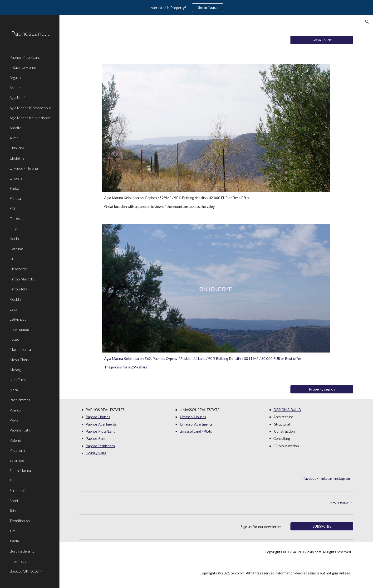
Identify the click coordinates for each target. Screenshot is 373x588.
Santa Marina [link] (20, 470)
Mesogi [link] (15, 370)
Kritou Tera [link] (19, 289)
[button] (367, 22)
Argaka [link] (15, 77)
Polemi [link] (15, 440)
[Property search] (322, 389)
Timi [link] (13, 531)
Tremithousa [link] (20, 521)
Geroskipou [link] (19, 218)
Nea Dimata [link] (20, 380)
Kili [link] (12, 259)
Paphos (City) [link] (20, 430)
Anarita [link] (15, 128)
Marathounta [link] (20, 349)
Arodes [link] (15, 87)
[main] (216, 202)
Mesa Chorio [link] (20, 360)
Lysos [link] (14, 339)
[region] (186, 8)
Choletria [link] (17, 158)
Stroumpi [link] (17, 490)
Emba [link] (14, 188)
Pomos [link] (15, 410)
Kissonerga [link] (18, 269)
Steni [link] (14, 501)
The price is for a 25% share (126, 367)
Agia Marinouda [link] (22, 97)
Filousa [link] (15, 198)
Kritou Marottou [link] (23, 279)
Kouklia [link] (15, 299)
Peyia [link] (14, 420)
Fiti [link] (12, 208)
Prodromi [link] (17, 450)
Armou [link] (15, 138)
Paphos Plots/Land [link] (25, 57)
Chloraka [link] (17, 148)
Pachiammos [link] (20, 400)
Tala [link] (13, 511)
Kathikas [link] (17, 249)
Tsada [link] (14, 541)
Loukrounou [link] (19, 329)
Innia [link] (13, 228)
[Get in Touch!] (322, 40)
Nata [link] (14, 390)
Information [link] (19, 561)
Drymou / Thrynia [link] (24, 168)
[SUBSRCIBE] (322, 526)
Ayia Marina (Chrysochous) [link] (31, 108)
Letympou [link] (18, 319)
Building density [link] (22, 551)
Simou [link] (15, 480)
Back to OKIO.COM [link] (26, 571)
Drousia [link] (16, 178)
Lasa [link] (13, 309)
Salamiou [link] (17, 460)
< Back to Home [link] (23, 67)
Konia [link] (14, 238)
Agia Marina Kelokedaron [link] (30, 118)
